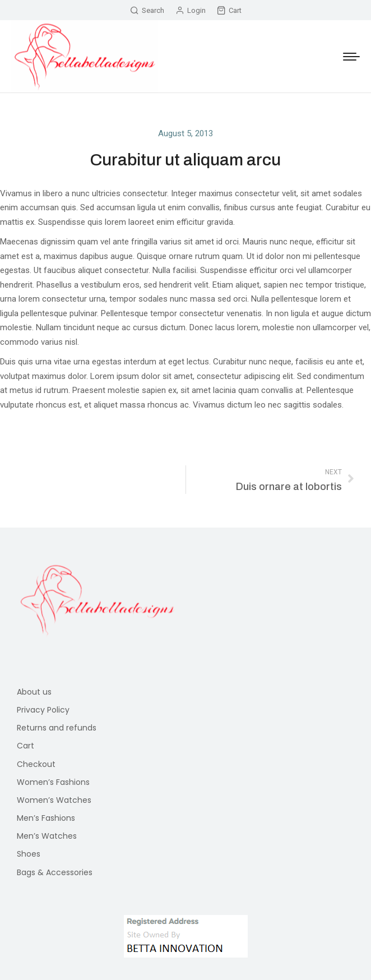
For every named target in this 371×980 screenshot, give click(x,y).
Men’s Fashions (46, 818)
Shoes (29, 854)
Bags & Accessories (55, 872)
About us (34, 692)
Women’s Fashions (53, 782)
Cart (229, 10)
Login (191, 10)
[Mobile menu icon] (351, 57)
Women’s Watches (54, 800)
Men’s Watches (47, 836)
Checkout (36, 764)
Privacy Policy (43, 710)
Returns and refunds (57, 728)
